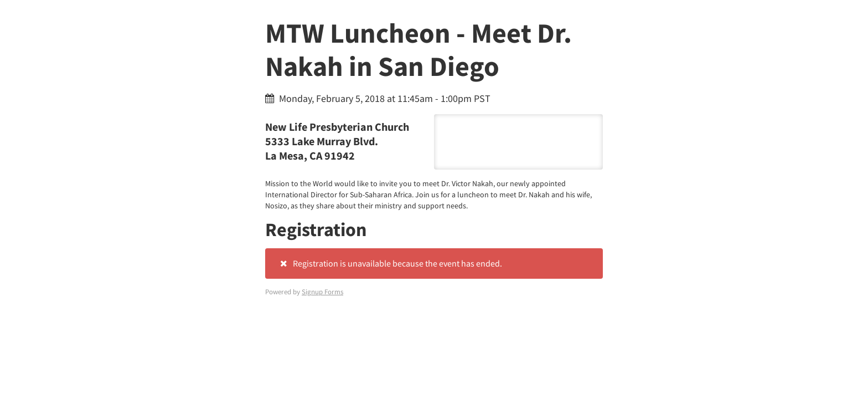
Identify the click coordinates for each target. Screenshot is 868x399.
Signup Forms (322, 292)
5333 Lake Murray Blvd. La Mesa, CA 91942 (518, 142)
